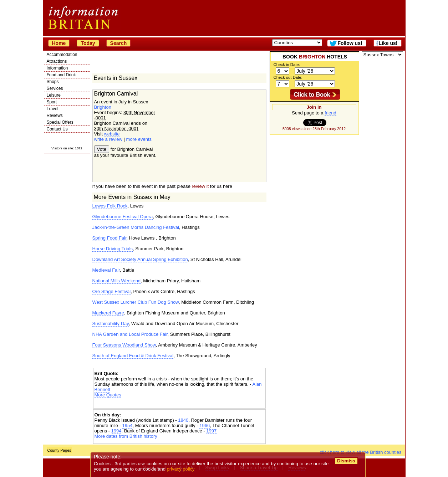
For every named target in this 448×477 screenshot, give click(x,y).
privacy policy (181, 469)
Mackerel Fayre (108, 313)
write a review (108, 139)
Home (59, 43)
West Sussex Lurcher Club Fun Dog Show (136, 302)
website (112, 134)
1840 (183, 420)
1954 (128, 425)
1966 (205, 425)
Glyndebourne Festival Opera (123, 217)
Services (55, 88)
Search (119, 43)
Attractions (57, 61)
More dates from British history (126, 436)
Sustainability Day (111, 324)
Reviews (55, 116)
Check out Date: (288, 77)
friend (330, 113)
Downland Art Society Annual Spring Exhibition (140, 259)
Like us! (388, 43)
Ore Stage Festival (112, 291)
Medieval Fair (106, 270)
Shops (53, 82)
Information (57, 68)
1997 (211, 431)
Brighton (103, 107)
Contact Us (57, 129)
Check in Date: (287, 65)
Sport (52, 102)
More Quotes (108, 395)
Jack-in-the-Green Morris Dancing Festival (136, 227)
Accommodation (62, 55)
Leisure (54, 95)
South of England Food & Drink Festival (133, 356)
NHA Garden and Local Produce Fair (130, 334)
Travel (53, 109)
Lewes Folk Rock (110, 206)
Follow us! (350, 43)
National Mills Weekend (117, 281)
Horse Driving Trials (113, 249)
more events (139, 139)
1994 (116, 431)
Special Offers (60, 122)
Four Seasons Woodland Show (124, 345)
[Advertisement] (179, 404)
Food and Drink (61, 75)
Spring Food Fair (110, 238)
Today (88, 43)
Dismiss (346, 461)
